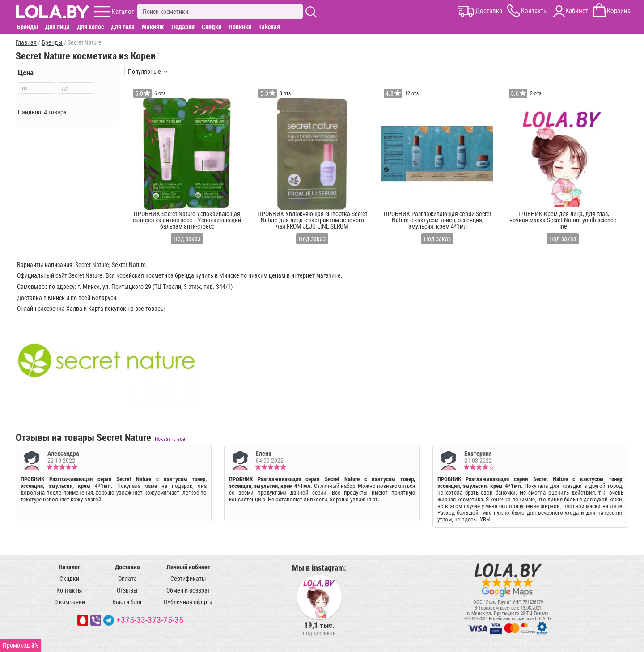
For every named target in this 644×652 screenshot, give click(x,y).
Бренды (28, 27)
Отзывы (127, 590)
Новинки (240, 27)
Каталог (70, 567)
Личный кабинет (188, 567)
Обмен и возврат (188, 590)
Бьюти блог (127, 602)
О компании (70, 602)
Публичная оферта (188, 602)
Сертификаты (188, 579)
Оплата (127, 579)
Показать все (170, 439)
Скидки (212, 27)
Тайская (269, 27)
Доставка (127, 567)
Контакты (69, 590)
